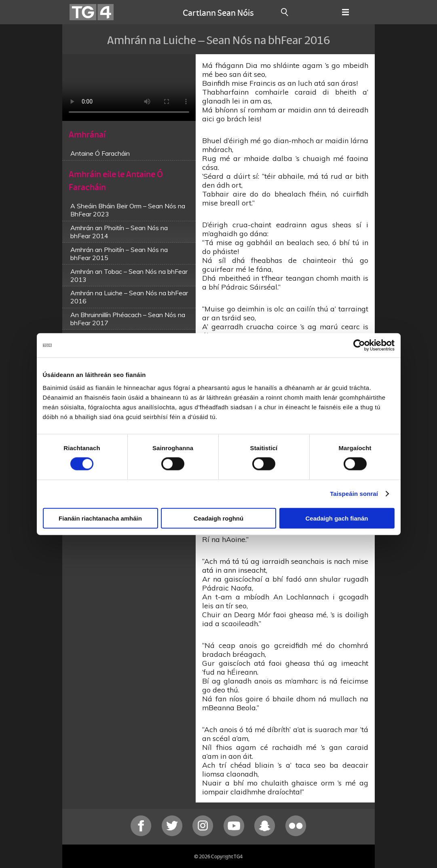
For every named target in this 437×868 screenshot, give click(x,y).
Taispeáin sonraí (354, 494)
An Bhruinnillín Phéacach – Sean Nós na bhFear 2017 (128, 319)
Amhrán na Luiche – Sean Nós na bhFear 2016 (129, 297)
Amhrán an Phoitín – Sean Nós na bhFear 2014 (119, 232)
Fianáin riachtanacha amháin (100, 518)
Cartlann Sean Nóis (218, 12)
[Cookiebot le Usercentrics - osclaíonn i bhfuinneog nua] (359, 345)
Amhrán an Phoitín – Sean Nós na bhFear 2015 (119, 254)
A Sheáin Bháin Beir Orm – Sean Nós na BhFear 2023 (128, 210)
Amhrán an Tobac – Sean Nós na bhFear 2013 (129, 275)
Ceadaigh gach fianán (337, 518)
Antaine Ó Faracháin (100, 153)
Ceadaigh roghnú (218, 518)
